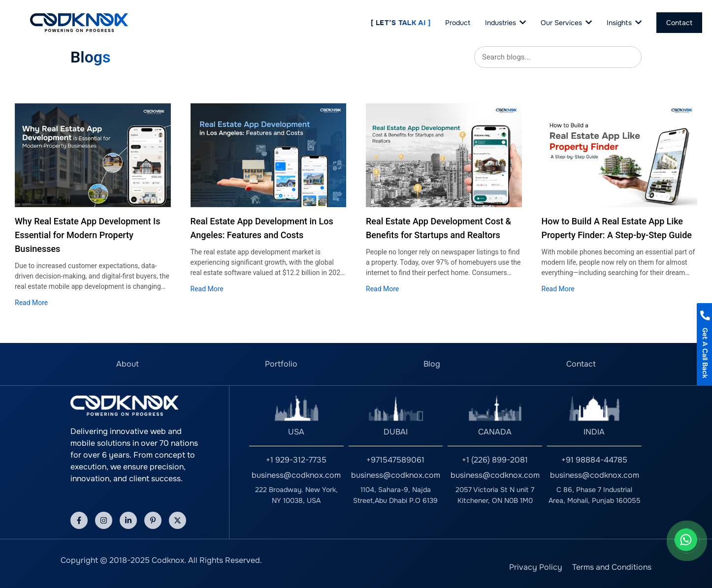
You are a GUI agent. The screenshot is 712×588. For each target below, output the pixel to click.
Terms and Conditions (612, 567)
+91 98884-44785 (594, 460)
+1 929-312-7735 (296, 460)
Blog (432, 364)
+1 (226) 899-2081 (495, 460)
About (128, 364)
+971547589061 (395, 460)
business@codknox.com (296, 475)
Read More (31, 303)
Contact (581, 364)
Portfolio (281, 364)
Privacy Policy (536, 567)
